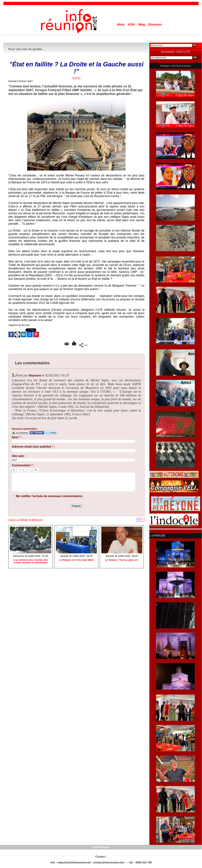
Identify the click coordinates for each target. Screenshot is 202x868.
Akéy (121, 24)
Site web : (19, 456)
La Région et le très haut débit (76, 560)
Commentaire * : (23, 465)
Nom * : (17, 437)
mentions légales (101, 847)
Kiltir (132, 24)
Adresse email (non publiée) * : (33, 447)
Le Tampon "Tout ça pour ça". (122, 560)
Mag (142, 24)
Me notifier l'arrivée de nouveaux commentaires (49, 496)
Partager (84, 345)
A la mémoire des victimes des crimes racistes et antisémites (30, 562)
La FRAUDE (158, 535)
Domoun (155, 24)
